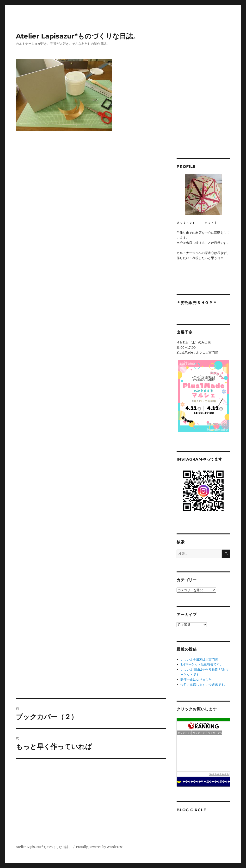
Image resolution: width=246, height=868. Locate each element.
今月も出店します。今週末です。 (204, 685)
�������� (219, 774)
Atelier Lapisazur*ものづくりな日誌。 (78, 36)
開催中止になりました (196, 680)
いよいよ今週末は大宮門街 (199, 659)
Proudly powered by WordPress (100, 847)
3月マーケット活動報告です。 (202, 664)
